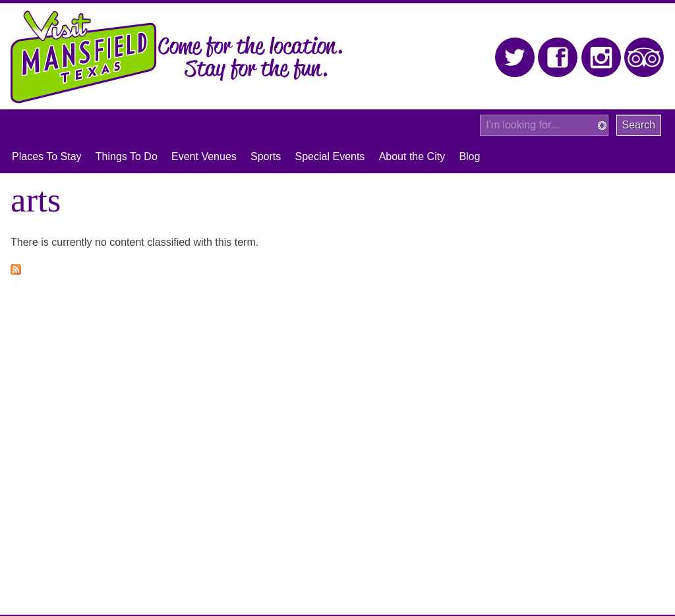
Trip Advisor (644, 58)
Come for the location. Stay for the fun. (250, 59)
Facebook (558, 58)
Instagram (602, 58)
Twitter (515, 58)
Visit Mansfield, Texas (84, 57)
